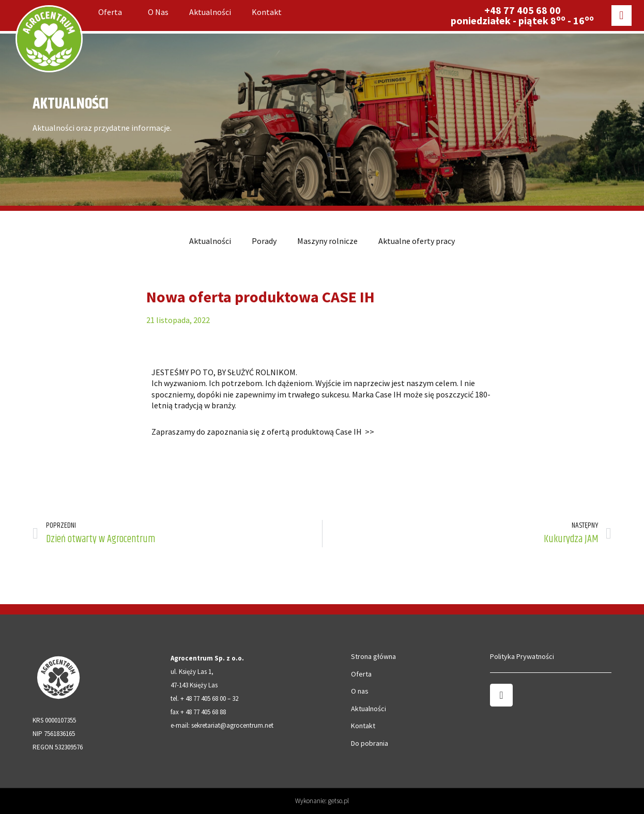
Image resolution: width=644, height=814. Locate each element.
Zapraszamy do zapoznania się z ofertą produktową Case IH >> (263, 432)
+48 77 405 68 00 (523, 10)
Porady (264, 241)
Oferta (113, 12)
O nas (158, 12)
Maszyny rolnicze (327, 241)
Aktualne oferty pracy (417, 241)
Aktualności (210, 12)
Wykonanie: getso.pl (322, 801)
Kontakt (267, 12)
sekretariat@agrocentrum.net (232, 725)
